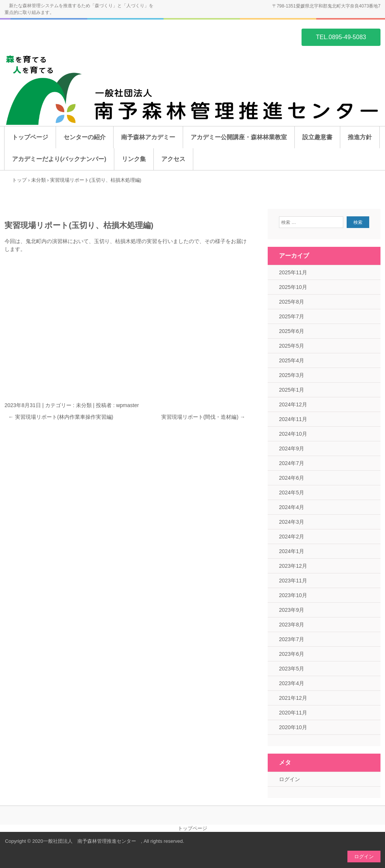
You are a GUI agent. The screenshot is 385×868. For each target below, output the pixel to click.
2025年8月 (292, 302)
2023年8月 (292, 625)
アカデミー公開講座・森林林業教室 (239, 137)
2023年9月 (292, 610)
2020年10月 (293, 727)
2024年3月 (292, 522)
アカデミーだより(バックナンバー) (59, 159)
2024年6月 (292, 478)
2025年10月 (293, 287)
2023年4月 (292, 683)
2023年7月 (292, 639)
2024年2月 (292, 537)
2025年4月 (292, 360)
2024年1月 (292, 551)
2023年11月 (293, 581)
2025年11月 (293, 272)
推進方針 (360, 137)
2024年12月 (293, 404)
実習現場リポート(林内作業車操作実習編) (61, 417)
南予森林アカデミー (148, 137)
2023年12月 (293, 566)
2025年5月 (292, 346)
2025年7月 (292, 316)
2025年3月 (292, 375)
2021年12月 (293, 698)
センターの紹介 (85, 137)
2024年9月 (292, 448)
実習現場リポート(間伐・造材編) (203, 417)
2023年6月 (292, 654)
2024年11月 (293, 419)
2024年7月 (292, 463)
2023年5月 (292, 669)
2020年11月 (293, 713)
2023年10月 (293, 595)
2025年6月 (292, 331)
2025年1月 (292, 390)
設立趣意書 (317, 137)
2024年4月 (292, 507)
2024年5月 (292, 493)
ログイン (290, 779)
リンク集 (134, 159)
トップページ (30, 137)
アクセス (173, 159)
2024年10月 (293, 434)
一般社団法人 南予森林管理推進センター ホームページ (41, 36)
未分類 (84, 405)
